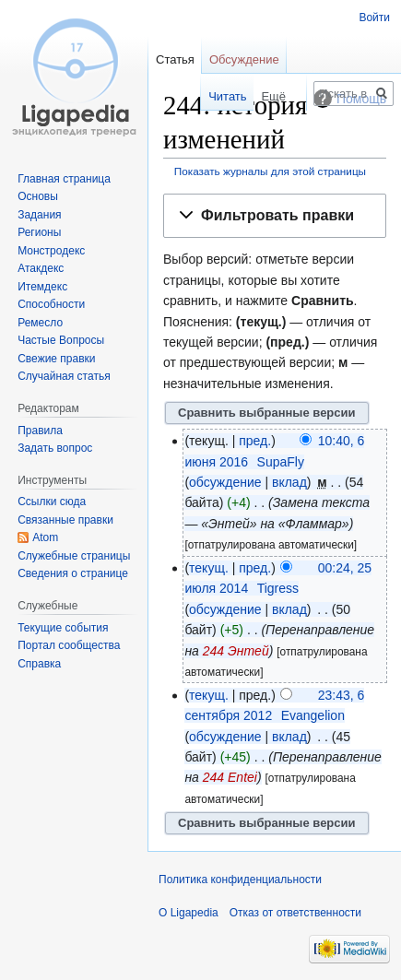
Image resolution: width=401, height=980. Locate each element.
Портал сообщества (69, 645)
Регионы (39, 232)
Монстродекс (51, 251)
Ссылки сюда (52, 502)
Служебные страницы (74, 556)
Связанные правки (65, 520)
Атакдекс (41, 268)
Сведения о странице (73, 573)
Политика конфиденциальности (240, 880)
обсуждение (225, 482)
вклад (289, 482)
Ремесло (40, 323)
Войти (374, 18)
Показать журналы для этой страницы (270, 171)
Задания (39, 215)
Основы (38, 196)
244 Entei (230, 777)
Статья (175, 59)
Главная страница (64, 179)
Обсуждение (244, 59)
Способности (51, 304)
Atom (45, 537)
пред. (255, 441)
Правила (40, 431)
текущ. (209, 568)
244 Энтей (236, 651)
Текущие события (63, 628)
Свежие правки (56, 359)
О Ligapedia (189, 913)
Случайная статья (64, 376)
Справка (39, 664)
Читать (212, 96)
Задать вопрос (55, 448)
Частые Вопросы (61, 340)
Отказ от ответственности (295, 913)
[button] (275, 216)
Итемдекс (42, 287)
